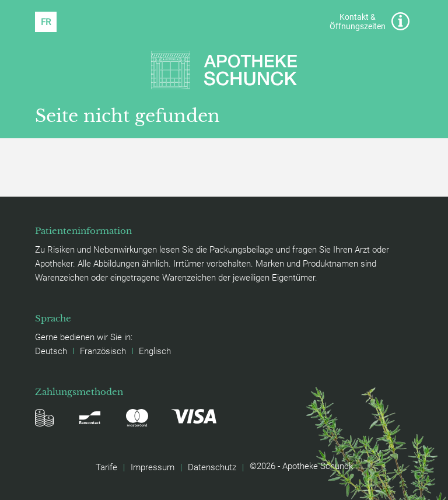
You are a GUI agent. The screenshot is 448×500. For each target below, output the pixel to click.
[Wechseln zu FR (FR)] (46, 22)
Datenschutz (212, 467)
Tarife (106, 467)
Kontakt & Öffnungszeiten (370, 21)
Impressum (153, 467)
